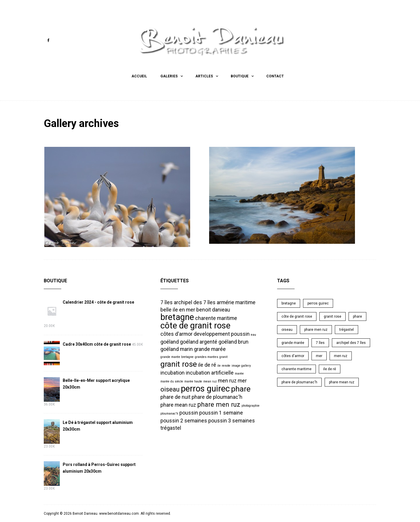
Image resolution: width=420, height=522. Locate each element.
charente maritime (296, 369)
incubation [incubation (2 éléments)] (173, 373)
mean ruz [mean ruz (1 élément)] (210, 381)
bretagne (289, 303)
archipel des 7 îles (351, 342)
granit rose (332, 316)
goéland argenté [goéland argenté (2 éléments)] (199, 342)
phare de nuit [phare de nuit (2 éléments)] (175, 397)
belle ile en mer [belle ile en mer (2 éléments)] (178, 309)
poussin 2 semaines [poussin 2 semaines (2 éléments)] (184, 420)
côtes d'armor (293, 356)
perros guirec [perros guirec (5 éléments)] (205, 388)
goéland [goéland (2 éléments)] (170, 342)
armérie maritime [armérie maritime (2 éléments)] (236, 302)
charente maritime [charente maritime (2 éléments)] (216, 318)
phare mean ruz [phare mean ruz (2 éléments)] (178, 405)
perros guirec (318, 303)
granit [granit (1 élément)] (223, 357)
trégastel (346, 329)
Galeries (169, 76)
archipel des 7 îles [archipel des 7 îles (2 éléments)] (195, 302)
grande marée (293, 342)
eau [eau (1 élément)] (253, 334)
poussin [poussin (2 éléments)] (189, 413)
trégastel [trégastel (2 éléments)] (171, 428)
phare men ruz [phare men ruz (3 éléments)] (219, 404)
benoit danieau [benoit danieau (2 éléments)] (213, 309)
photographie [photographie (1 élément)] (251, 405)
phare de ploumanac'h (299, 382)
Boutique (240, 76)
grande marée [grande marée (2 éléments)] (210, 349)
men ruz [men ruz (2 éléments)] (227, 380)
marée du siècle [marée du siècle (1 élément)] (172, 381)
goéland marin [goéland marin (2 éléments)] (177, 349)
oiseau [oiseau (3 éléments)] (170, 389)
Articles (204, 76)
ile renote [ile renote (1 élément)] (224, 365)
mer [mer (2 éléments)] (242, 380)
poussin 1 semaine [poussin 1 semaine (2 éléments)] (221, 413)
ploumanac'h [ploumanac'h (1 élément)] (169, 413)
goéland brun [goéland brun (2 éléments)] (233, 342)
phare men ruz (316, 329)
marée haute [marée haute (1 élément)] (193, 381)
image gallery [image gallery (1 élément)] (241, 365)
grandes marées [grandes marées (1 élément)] (206, 357)
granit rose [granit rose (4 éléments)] (179, 364)
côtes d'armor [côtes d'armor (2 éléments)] (176, 334)
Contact (275, 76)
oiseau (287, 329)
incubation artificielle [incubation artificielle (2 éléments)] (210, 373)
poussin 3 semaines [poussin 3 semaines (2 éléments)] (232, 420)
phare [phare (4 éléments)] (241, 389)
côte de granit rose (297, 316)
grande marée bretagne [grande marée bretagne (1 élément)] (177, 357)
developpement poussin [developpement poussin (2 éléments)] (222, 334)
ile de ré (330, 369)
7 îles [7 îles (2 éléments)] (167, 302)
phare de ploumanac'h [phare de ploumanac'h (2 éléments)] (217, 397)
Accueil (139, 76)
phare (357, 316)
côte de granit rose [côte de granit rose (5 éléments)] (195, 325)
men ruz (341, 356)
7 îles (320, 342)
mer (319, 356)
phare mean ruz (342, 382)
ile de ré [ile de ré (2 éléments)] (207, 365)
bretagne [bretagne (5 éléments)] (177, 317)
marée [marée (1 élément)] (239, 373)
